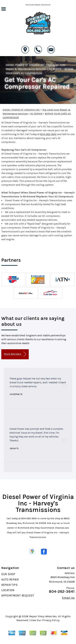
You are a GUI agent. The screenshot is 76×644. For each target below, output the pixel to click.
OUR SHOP (8, 574)
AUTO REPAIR (10, 579)
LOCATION (8, 590)
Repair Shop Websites (43, 616)
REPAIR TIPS (9, 585)
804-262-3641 (48, 134)
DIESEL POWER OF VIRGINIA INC (25, 65)
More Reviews (15, 354)
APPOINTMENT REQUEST (18, 596)
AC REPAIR (55, 69)
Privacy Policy (51, 620)
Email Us (68, 598)
